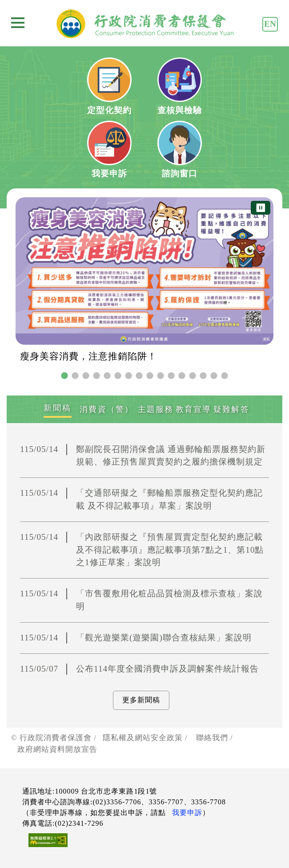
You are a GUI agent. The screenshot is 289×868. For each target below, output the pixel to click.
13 (193, 375)
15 (214, 375)
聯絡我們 (212, 738)
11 (171, 375)
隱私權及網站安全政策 (143, 738)
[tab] (57, 409)
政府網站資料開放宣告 (57, 749)
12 (182, 375)
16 (225, 375)
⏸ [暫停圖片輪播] (261, 208)
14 (203, 375)
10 (161, 375)
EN (270, 24)
